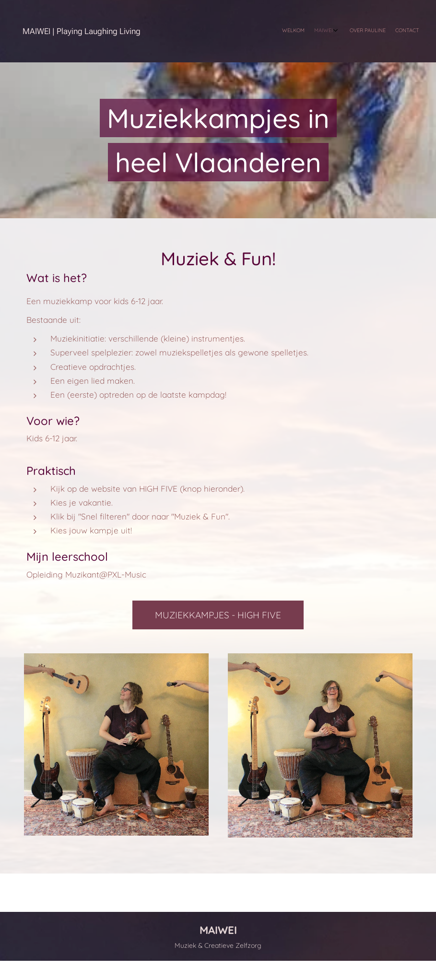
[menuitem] (384, 31)
